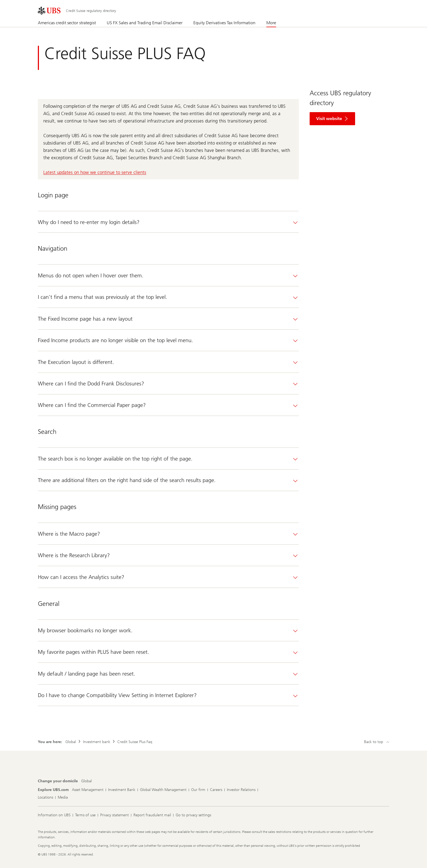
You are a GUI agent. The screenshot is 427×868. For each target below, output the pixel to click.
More (271, 23)
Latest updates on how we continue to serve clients (95, 172)
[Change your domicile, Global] (86, 781)
